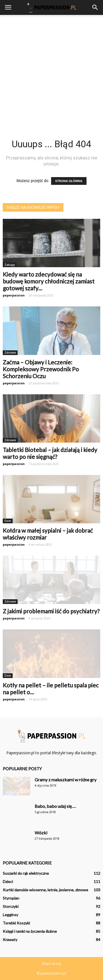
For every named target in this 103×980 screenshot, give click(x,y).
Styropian (11, 898)
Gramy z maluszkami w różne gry (66, 780)
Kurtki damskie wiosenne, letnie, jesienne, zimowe (45, 890)
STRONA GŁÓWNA (69, 181)
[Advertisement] (51, 69)
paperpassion (14, 295)
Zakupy (10, 265)
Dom (8, 521)
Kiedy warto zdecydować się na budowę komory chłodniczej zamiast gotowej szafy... (49, 281)
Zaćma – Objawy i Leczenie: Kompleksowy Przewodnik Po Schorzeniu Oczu (41, 369)
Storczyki (11, 906)
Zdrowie (10, 353)
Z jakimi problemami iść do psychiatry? (51, 611)
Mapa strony (51, 964)
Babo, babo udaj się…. (55, 806)
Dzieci (8, 882)
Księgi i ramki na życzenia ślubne (30, 931)
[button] (95, 7)
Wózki (41, 833)
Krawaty (10, 940)
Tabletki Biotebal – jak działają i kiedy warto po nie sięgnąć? (50, 453)
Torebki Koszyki (16, 923)
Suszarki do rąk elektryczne (26, 873)
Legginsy (10, 915)
